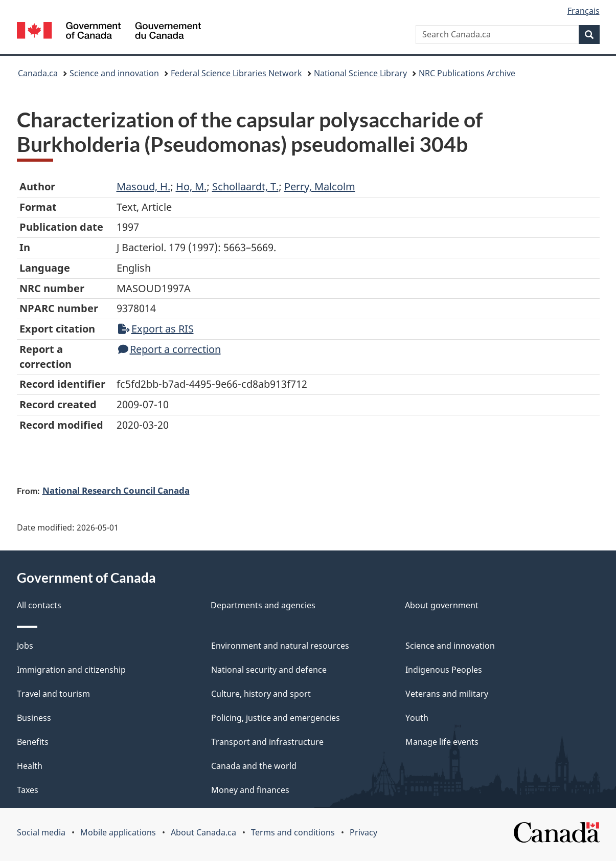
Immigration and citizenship (71, 670)
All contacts (39, 605)
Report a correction (169, 349)
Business (34, 718)
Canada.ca (38, 73)
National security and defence (269, 670)
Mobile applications (118, 832)
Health (30, 766)
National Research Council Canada (116, 490)
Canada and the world (254, 766)
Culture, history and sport (261, 694)
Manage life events (442, 742)
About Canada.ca (203, 832)
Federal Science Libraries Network (236, 73)
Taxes (28, 790)
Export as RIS (156, 329)
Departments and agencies (263, 605)
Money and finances (250, 790)
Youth (417, 718)
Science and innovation (114, 73)
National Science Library (360, 73)
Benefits (33, 742)
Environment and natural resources (280, 646)
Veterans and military (447, 694)
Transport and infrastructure (267, 742)
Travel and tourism (53, 694)
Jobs (25, 646)
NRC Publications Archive (467, 73)
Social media (41, 832)
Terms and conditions (293, 832)
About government (442, 605)
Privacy (363, 832)
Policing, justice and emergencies (276, 718)
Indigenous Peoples (444, 670)
